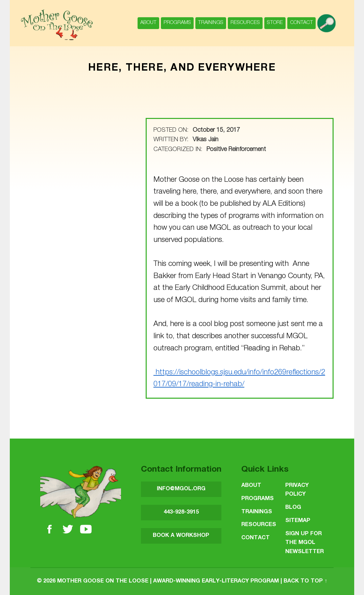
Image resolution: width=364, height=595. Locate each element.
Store (275, 23)
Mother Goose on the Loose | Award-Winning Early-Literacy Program (168, 581)
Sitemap (298, 521)
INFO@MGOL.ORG (181, 489)
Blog (293, 508)
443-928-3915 (181, 512)
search (328, 20)
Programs (177, 23)
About (148, 23)
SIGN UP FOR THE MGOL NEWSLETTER (305, 543)
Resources (245, 23)
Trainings (211, 23)
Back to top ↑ (305, 581)
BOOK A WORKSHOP (181, 536)
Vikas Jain (205, 140)
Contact (301, 23)
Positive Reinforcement (236, 150)
